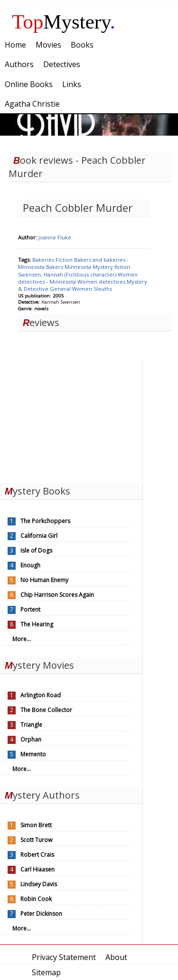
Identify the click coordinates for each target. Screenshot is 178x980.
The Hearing (37, 624)
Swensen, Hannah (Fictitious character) (68, 274)
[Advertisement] (71, 419)
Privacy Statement (64, 957)
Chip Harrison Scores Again (57, 595)
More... (22, 639)
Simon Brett (36, 825)
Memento (33, 754)
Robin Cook (36, 899)
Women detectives (102, 282)
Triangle (31, 725)
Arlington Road (41, 695)
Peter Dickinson (41, 914)
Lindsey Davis (39, 884)
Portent (30, 609)
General (61, 289)
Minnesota (79, 267)
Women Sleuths (92, 289)
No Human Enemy (44, 580)
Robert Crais (37, 855)
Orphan (31, 739)
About (116, 957)
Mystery (64, 22)
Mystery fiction (111, 267)
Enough (30, 565)
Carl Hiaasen (37, 869)
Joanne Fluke (55, 237)
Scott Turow (36, 840)
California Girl (39, 536)
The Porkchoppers (45, 521)
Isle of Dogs (36, 550)
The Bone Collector (46, 710)
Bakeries (44, 260)
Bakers (55, 267)
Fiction (65, 260)
